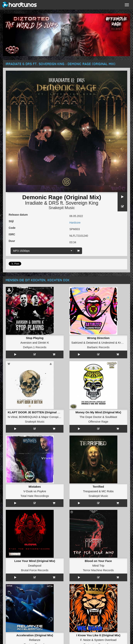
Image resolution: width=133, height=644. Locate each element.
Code (12, 228)
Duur (12, 241)
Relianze (35, 640)
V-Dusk (28, 491)
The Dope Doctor (91, 417)
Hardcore (75, 223)
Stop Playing (35, 338)
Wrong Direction (98, 338)
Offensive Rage (98, 422)
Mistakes (35, 487)
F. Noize (85, 640)
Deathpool (35, 566)
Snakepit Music (62, 208)
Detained (92, 343)
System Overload (105, 640)
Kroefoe (123, 343)
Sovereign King (82, 203)
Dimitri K (44, 343)
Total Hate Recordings (35, 496)
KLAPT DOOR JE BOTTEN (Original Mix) (36, 412)
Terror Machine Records (98, 570)
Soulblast (111, 417)
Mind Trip (98, 566)
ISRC (12, 234)
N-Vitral (13, 417)
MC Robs (108, 491)
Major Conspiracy (53, 417)
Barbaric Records (98, 347)
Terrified (98, 487)
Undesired (108, 343)
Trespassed (91, 491)
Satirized (77, 343)
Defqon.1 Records (35, 347)
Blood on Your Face (98, 561)
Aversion (26, 343)
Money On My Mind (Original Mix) (98, 412)
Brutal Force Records (35, 570)
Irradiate (34, 203)
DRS (54, 203)
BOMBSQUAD (28, 417)
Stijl (11, 221)
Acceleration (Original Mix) (35, 635)
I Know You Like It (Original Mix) (98, 635)
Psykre (42, 491)
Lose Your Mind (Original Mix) (35, 561)
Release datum (18, 215)
